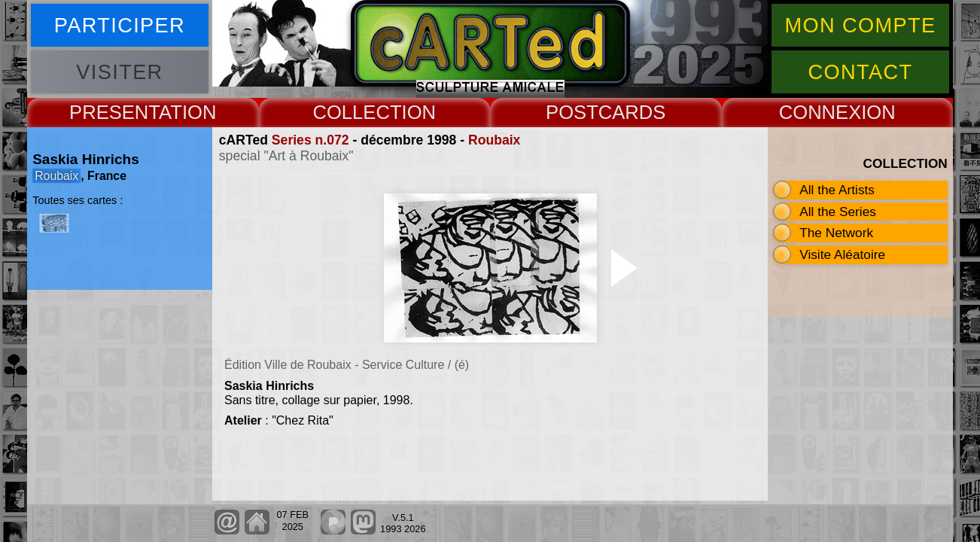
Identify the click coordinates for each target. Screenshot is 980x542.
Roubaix (494, 140)
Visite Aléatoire (842, 254)
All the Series (838, 212)
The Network (836, 233)
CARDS (632, 112)
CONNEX (820, 112)
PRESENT (114, 112)
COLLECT (357, 112)
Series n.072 (310, 140)
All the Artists (837, 190)
